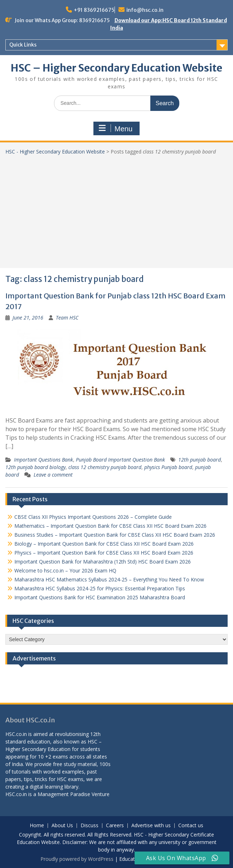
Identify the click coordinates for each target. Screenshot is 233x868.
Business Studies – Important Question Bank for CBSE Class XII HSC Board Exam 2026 (115, 535)
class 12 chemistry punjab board (105, 467)
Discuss (89, 826)
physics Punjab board (168, 467)
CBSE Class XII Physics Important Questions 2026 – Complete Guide (93, 517)
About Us (62, 826)
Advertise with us (151, 826)
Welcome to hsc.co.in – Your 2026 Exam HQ (65, 570)
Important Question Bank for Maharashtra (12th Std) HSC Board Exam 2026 (103, 562)
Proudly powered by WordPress (77, 859)
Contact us (191, 826)
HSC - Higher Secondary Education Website (55, 152)
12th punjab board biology (35, 467)
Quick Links (23, 45)
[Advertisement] (117, 209)
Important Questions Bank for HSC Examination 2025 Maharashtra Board (100, 597)
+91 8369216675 (94, 10)
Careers (115, 826)
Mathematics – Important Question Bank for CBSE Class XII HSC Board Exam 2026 (110, 526)
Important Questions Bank (43, 460)
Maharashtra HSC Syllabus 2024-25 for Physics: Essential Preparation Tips (100, 588)
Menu (116, 128)
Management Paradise (64, 794)
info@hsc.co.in (145, 10)
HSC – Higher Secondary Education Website (117, 68)
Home (37, 826)
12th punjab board (200, 460)
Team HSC (67, 318)
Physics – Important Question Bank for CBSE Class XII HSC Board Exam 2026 (104, 553)
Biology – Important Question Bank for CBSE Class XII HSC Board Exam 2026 (104, 544)
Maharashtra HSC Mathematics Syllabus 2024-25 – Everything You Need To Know (109, 579)
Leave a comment (53, 475)
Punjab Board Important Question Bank (120, 460)
